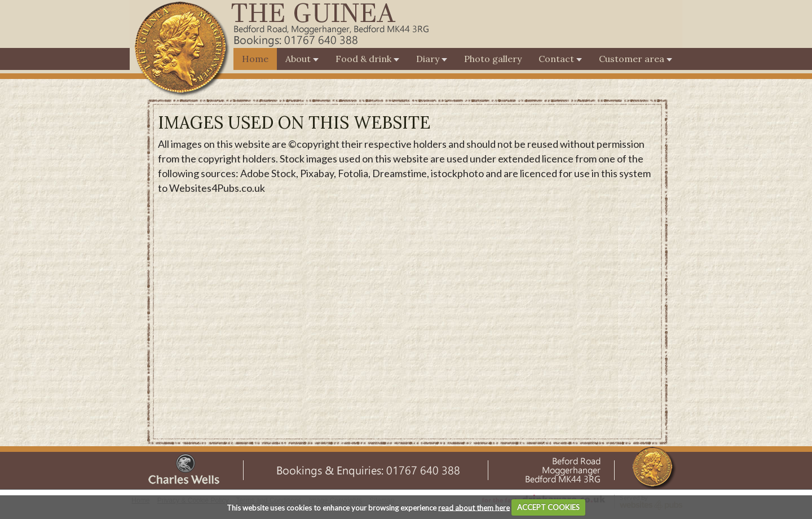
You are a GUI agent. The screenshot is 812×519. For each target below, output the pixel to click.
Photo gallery (493, 59)
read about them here (474, 507)
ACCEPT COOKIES (548, 507)
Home (255, 59)
